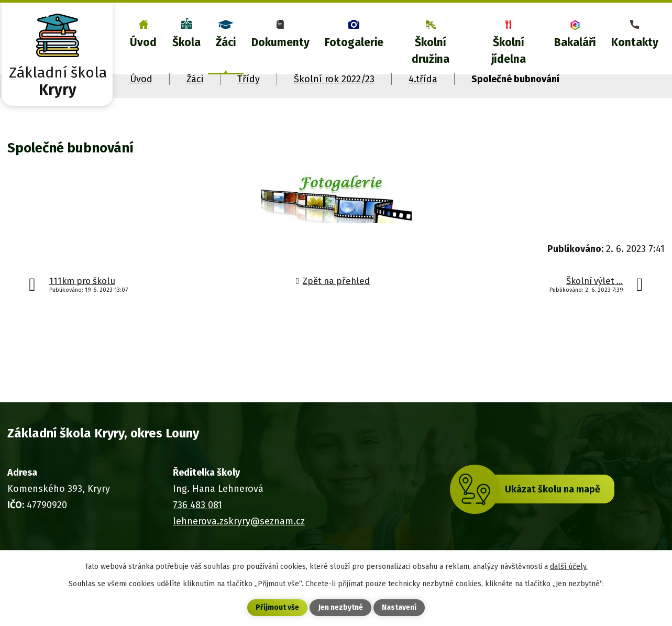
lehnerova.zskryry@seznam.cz (239, 521)
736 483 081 (197, 505)
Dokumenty (280, 42)
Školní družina (431, 51)
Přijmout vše (277, 608)
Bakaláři (575, 42)
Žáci (226, 42)
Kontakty (635, 42)
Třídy (249, 79)
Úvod (143, 42)
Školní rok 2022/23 (334, 79)
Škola (186, 42)
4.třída (423, 79)
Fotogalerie (354, 42)
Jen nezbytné (341, 608)
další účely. (569, 566)
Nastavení (399, 608)
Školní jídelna (509, 51)
